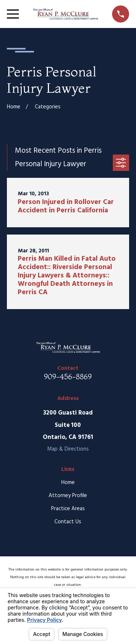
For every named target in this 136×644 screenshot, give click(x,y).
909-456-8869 (68, 377)
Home (68, 483)
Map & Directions (68, 449)
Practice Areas (68, 509)
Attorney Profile (68, 496)
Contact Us (68, 522)
